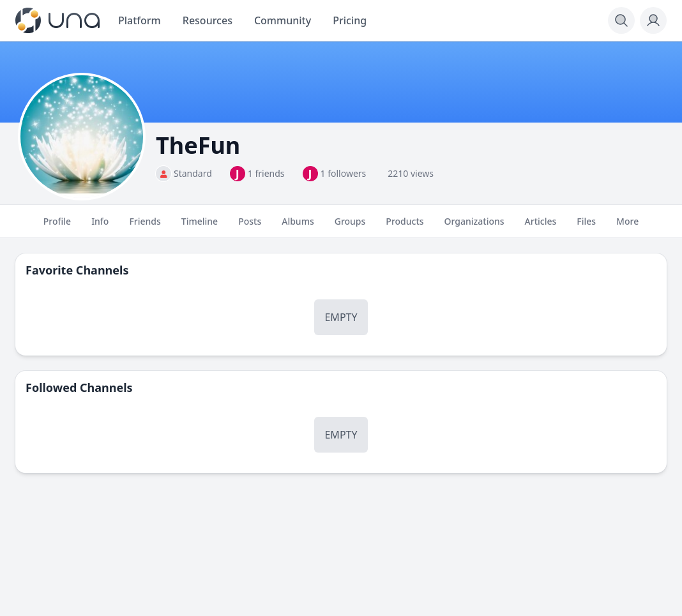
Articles (541, 227)
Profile (57, 227)
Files (586, 227)
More (627, 227)
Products (405, 227)
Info (100, 227)
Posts (250, 227)
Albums (298, 227)
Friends (145, 227)
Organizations (474, 227)
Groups (350, 227)
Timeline (200, 227)
